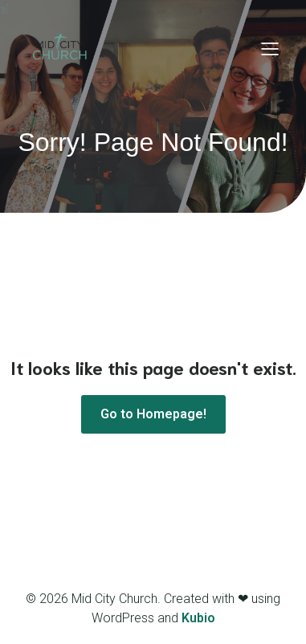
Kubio (198, 618)
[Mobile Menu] (270, 48)
